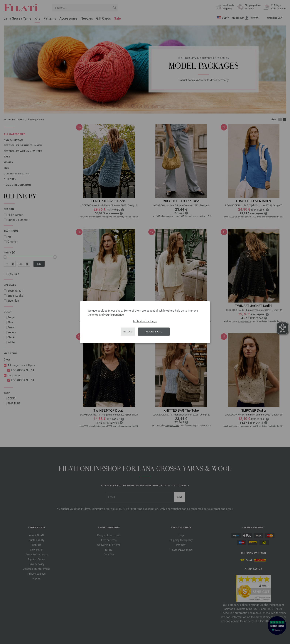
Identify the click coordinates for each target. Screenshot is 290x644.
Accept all (154, 332)
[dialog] (145, 322)
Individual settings (145, 321)
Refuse (128, 332)
